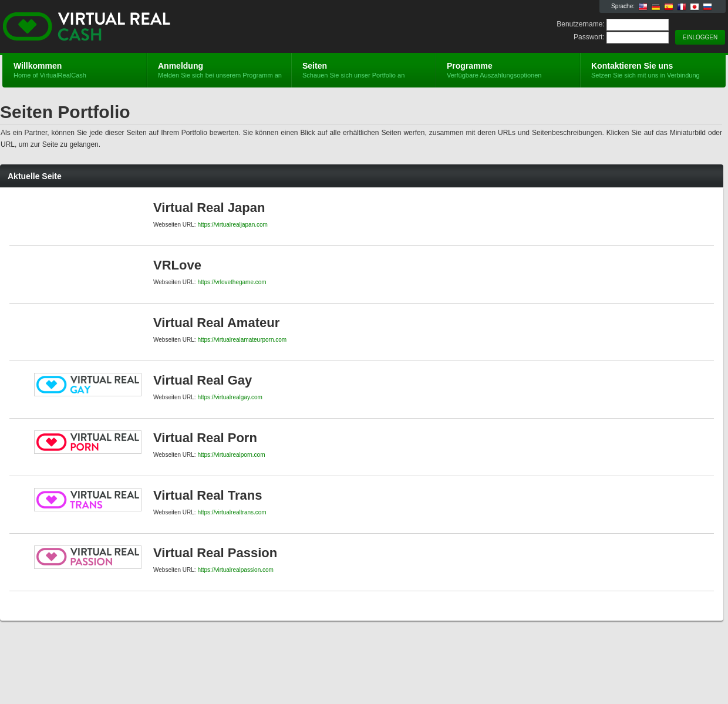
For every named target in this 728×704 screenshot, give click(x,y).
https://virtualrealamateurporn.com (242, 340)
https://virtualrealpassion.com (235, 570)
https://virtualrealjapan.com (232, 225)
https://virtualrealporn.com (231, 455)
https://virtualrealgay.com (230, 397)
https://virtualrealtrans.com (232, 512)
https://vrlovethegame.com (232, 282)
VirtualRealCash (142, 27)
